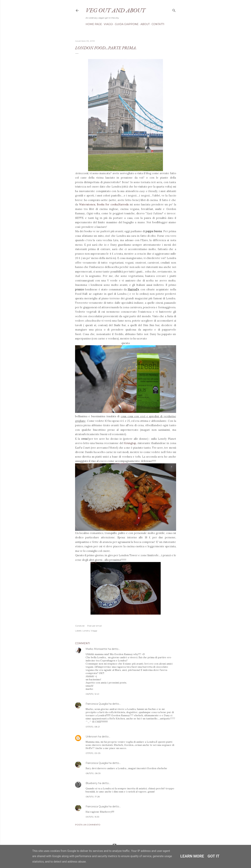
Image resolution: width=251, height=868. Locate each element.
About (145, 24)
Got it (213, 856)
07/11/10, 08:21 (93, 727)
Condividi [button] (80, 626)
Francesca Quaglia (97, 704)
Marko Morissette (96, 649)
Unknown (91, 737)
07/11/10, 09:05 (93, 753)
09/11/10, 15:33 (92, 817)
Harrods (123, 204)
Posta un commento (88, 825)
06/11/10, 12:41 (92, 694)
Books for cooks (107, 204)
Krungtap (130, 443)
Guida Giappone (127, 24)
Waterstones (87, 204)
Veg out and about (115, 10)
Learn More (192, 856)
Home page (94, 24)
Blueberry (92, 783)
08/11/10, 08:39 (93, 773)
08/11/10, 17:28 (93, 797)
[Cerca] (174, 10)
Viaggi (108, 24)
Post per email (94, 626)
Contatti (158, 24)
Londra (86, 631)
